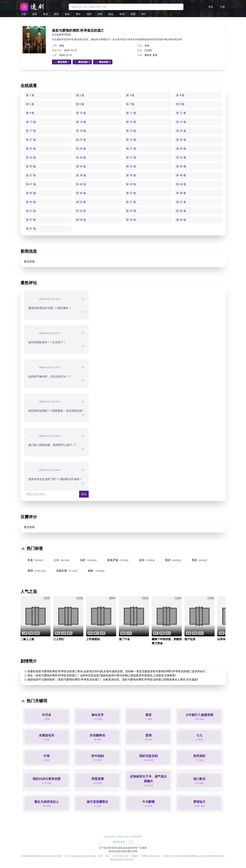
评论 (84, 494)
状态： (141, 50)
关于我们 (104, 848)
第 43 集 (131, 184)
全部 (24, 14)
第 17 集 (31, 131)
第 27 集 (131, 149)
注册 (222, 7)
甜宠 (56, 14)
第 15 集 (131, 122)
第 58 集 (81, 220)
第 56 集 (181, 211)
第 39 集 (131, 175)
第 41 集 (31, 184)
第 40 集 (181, 175)
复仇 (45, 14)
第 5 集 (30, 104)
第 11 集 (131, 113)
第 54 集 (81, 211)
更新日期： (58, 50)
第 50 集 (81, 202)
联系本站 (113, 848)
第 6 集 (80, 104)
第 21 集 (31, 140)
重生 (78, 14)
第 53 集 (31, 211)
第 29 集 (31, 157)
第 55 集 (131, 211)
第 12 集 (181, 113)
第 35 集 (131, 166)
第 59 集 (131, 220)
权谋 (122, 14)
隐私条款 (123, 848)
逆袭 (133, 14)
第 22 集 (81, 140)
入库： (56, 55)
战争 (100, 14)
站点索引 (138, 836)
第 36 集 (181, 166)
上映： (56, 45)
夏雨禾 (148, 55)
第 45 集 (31, 193)
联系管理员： (123, 842)
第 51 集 (131, 202)
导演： (141, 45)
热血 (67, 14)
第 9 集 (30, 113)
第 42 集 (81, 184)
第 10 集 (81, 113)
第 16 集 (181, 122)
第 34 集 (81, 166)
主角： (141, 55)
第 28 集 (181, 149)
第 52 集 (181, 202)
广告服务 (142, 848)
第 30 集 (81, 157)
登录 (211, 7)
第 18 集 (81, 131)
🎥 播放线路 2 (82, 62)
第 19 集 (131, 131)
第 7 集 (130, 104)
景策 (155, 55)
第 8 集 (180, 104)
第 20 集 (181, 131)
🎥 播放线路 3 (103, 62)
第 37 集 (31, 175)
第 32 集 (181, 157)
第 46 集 (81, 193)
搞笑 (35, 14)
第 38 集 (81, 175)
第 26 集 (81, 149)
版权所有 (133, 848)
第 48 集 (181, 193)
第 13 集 (31, 122)
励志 (111, 14)
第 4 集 (180, 95)
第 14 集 (81, 122)
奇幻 (144, 14)
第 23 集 (131, 140)
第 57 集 (31, 220)
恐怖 (89, 14)
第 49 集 (31, 202)
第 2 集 (80, 95)
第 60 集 (181, 220)
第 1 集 (30, 95)
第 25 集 (31, 149)
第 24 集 (181, 140)
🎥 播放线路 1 (62, 62)
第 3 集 (130, 95)
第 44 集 (181, 184)
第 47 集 (131, 193)
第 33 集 (31, 166)
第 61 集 (31, 229)
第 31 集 (131, 157)
